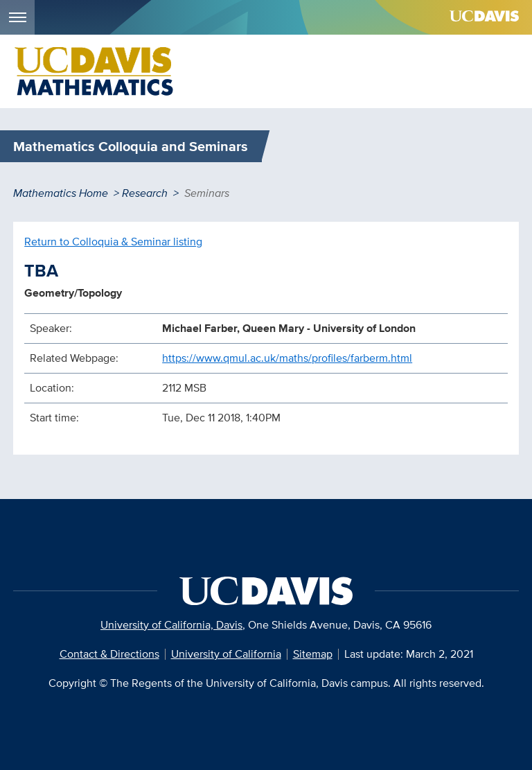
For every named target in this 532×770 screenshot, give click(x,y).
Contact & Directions (109, 654)
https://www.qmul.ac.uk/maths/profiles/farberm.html (287, 358)
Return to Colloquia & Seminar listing (113, 242)
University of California (226, 654)
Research (145, 193)
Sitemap (313, 654)
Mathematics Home (61, 193)
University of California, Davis (171, 625)
